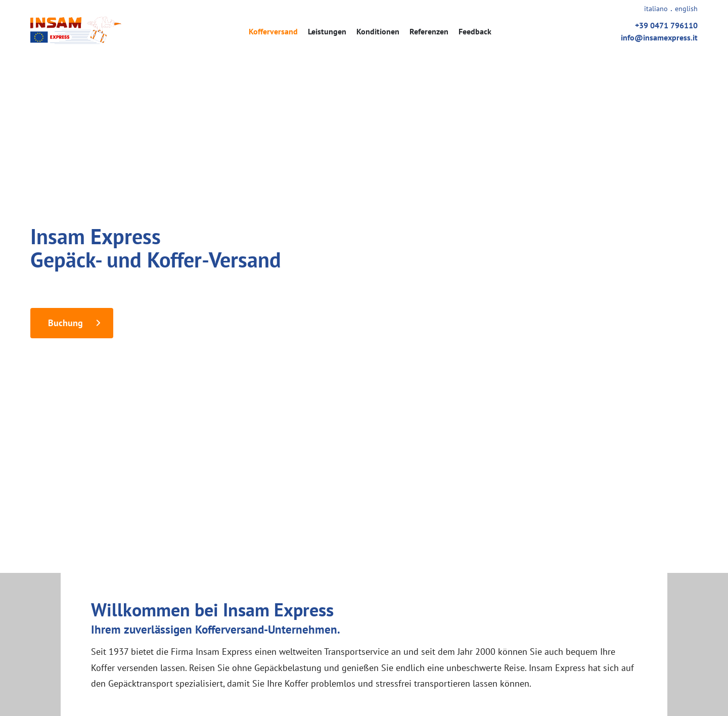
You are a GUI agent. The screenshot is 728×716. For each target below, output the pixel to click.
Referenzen (429, 31)
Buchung (65, 323)
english (686, 9)
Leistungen (327, 31)
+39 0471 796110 (666, 25)
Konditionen (378, 31)
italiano (656, 9)
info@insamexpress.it (659, 37)
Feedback (475, 31)
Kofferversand (273, 31)
